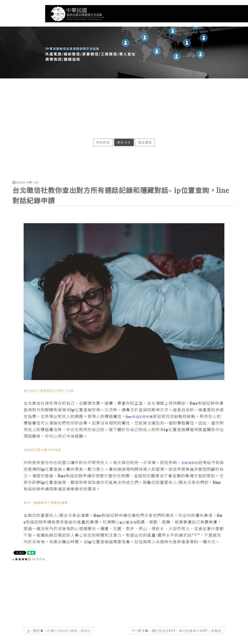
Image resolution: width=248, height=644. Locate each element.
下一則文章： (176, 620)
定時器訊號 (190, 457)
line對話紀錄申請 (139, 411)
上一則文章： (59, 620)
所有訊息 (103, 139)
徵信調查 (145, 139)
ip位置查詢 (128, 517)
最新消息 (124, 139)
